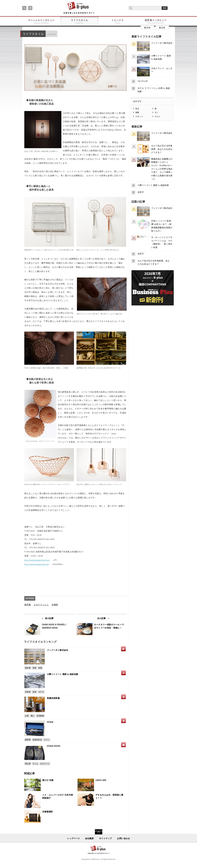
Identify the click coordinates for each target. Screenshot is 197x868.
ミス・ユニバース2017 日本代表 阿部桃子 (58, 797)
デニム (35, 764)
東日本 (147, 28)
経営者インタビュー (156, 21)
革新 (34, 668)
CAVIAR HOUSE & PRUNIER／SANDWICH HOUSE (54, 626)
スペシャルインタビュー (41, 21)
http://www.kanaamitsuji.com (37, 560)
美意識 (27, 605)
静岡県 (28, 740)
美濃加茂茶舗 (53, 698)
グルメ (158, 116)
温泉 (34, 692)
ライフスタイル (79, 21)
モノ (157, 112)
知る (137, 109)
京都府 (55, 605)
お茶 (27, 716)
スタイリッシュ (41, 605)
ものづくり (45, 764)
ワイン (47, 740)
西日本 (162, 28)
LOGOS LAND (101, 780)
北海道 (28, 692)
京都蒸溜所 (48, 812)
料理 (40, 668)
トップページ (73, 838)
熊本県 (28, 668)
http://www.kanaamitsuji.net (37, 564)
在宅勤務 (40, 716)
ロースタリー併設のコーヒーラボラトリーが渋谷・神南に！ (109, 626)
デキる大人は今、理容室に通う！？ (109, 797)
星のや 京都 (48, 780)
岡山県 (28, 764)
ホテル (41, 692)
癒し (33, 716)
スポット (139, 116)
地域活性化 (37, 740)
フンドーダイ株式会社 (59, 650)
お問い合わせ (124, 838)
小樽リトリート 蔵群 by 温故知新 (63, 674)
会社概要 (89, 838)
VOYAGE (50, 722)
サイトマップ (105, 838)
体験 (137, 112)
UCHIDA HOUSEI (54, 746)
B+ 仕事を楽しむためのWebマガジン (79, 8)
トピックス (118, 21)
